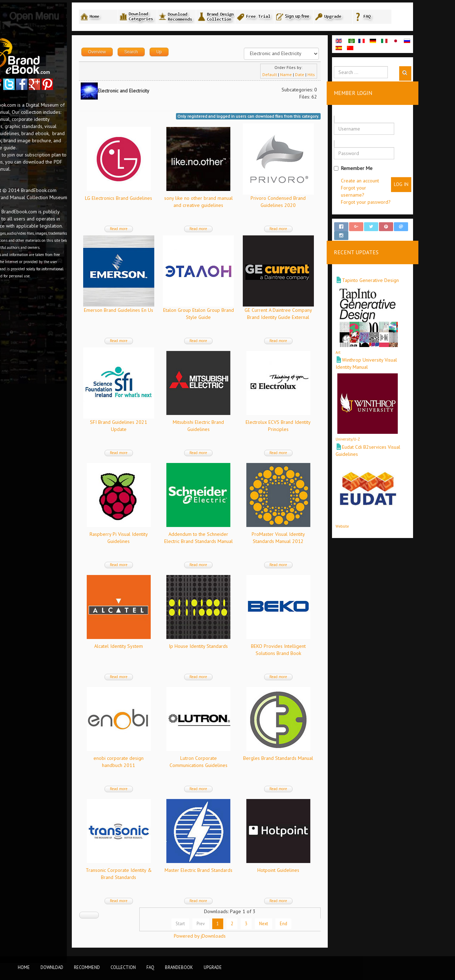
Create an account (392, 182)
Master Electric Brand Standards (231, 871)
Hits (344, 76)
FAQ (150, 967)
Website (374, 521)
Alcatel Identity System (151, 647)
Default (302, 76)
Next (296, 925)
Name (318, 76)
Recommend (87, 967)
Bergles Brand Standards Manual (311, 759)
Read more (151, 230)
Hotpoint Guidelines (311, 871)
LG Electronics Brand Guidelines (151, 199)
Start (213, 925)
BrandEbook (179, 967)
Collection (123, 967)
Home (24, 967)
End (316, 925)
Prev (233, 925)
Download (52, 967)
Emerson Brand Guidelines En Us (151, 311)
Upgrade (213, 967)
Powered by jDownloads (232, 937)
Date (332, 76)
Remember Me (386, 169)
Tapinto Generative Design (403, 275)
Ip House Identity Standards (231, 647)
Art (370, 347)
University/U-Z (380, 434)
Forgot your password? (398, 203)
